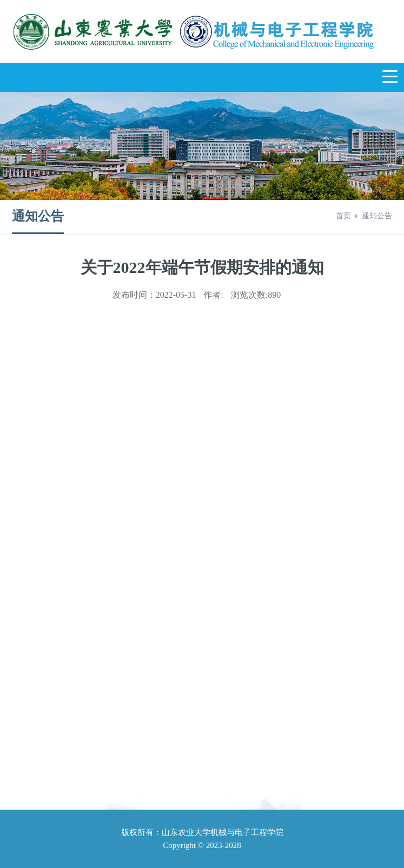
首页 (343, 216)
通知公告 (377, 216)
